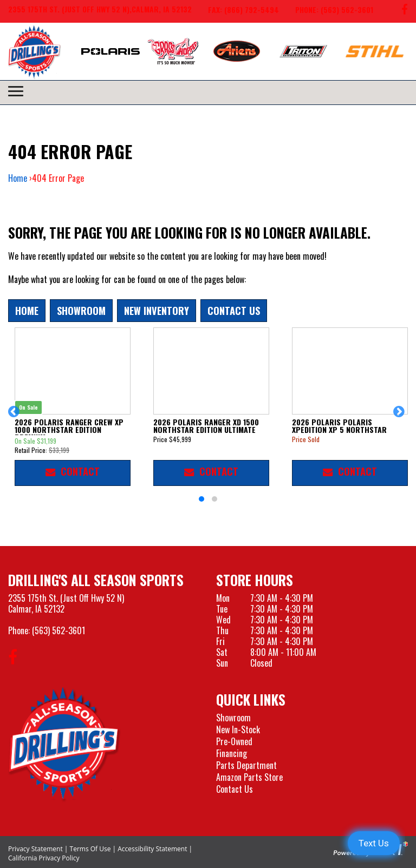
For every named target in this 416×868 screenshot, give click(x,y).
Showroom (81, 310)
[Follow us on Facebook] (405, 11)
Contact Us (234, 310)
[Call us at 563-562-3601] (326, 11)
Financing (232, 753)
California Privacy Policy (44, 858)
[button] (15, 417)
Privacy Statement (35, 849)
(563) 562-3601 (58, 630)
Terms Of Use (90, 849)
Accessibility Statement (152, 849)
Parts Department (246, 765)
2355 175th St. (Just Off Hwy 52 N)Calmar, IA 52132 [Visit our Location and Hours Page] (66, 603)
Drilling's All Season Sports (96, 580)
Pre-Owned (234, 741)
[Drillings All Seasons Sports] (64, 744)
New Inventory (157, 310)
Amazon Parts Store (249, 777)
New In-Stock (238, 729)
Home (18, 178)
